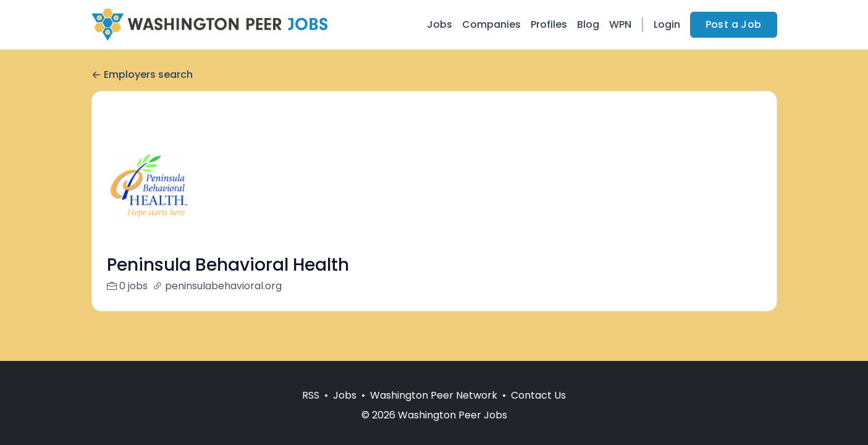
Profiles (549, 24)
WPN (620, 24)
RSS (311, 395)
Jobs (440, 24)
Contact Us (538, 395)
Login (667, 24)
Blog (588, 24)
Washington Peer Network (434, 395)
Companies (491, 24)
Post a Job (734, 24)
